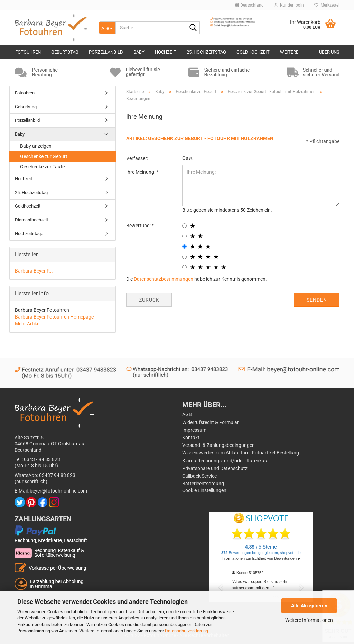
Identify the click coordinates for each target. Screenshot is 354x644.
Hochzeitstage (29, 234)
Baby (139, 52)
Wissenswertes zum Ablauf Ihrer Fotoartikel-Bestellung (241, 453)
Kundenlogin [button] (289, 5)
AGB (187, 414)
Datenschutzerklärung (187, 631)
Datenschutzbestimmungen (164, 279)
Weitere (289, 52)
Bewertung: (139, 226)
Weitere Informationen (309, 620)
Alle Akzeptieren (309, 606)
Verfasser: (137, 158)
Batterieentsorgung (203, 484)
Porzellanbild (106, 52)
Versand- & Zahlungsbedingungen (218, 445)
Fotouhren (28, 52)
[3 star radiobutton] (184, 246)
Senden (317, 300)
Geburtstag (65, 52)
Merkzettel (327, 5)
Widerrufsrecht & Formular (211, 422)
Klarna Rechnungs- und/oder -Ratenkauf (226, 461)
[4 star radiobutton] (184, 257)
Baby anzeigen (36, 146)
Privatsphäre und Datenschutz (215, 468)
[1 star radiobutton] (184, 226)
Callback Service (199, 476)
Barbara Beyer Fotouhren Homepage (54, 317)
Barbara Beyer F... (34, 271)
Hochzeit (166, 52)
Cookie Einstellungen (204, 490)
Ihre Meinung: (141, 172)
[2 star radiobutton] (184, 236)
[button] (249, 5)
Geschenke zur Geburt (44, 156)
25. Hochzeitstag (206, 52)
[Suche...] (107, 28)
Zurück (149, 300)
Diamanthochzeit (31, 220)
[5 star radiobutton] (184, 267)
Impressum (194, 430)
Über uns (329, 52)
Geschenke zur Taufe (42, 167)
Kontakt (191, 438)
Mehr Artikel (28, 324)
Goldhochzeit (253, 52)
